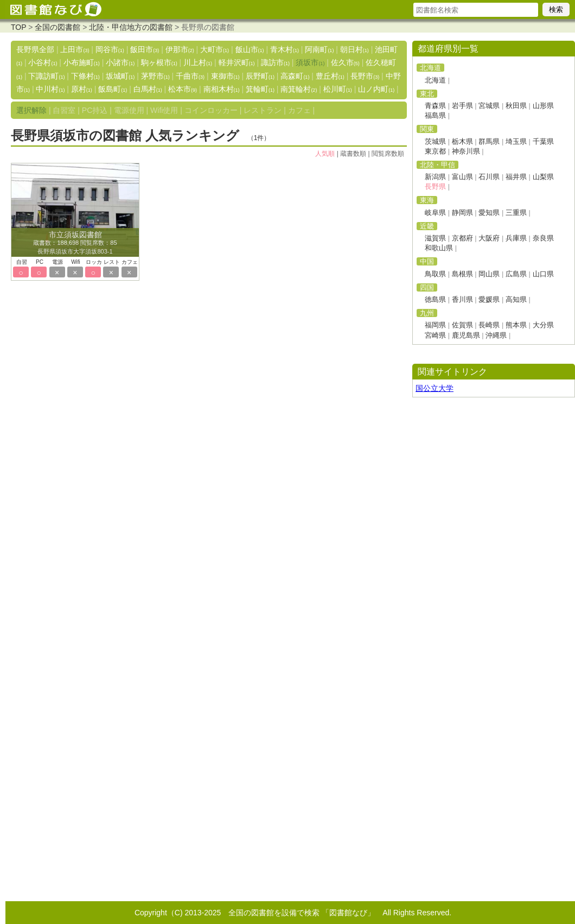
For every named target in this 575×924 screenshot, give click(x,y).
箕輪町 (260, 89)
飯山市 (250, 49)
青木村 (285, 49)
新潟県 (435, 177)
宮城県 (489, 106)
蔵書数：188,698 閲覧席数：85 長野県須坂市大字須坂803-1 (75, 243)
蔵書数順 (353, 154)
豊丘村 (330, 76)
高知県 (516, 299)
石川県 (489, 177)
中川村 (50, 89)
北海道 (435, 80)
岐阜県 (435, 213)
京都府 (462, 238)
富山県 (462, 177)
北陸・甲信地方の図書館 (131, 27)
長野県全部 (35, 49)
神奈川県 (466, 151)
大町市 (215, 49)
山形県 (543, 106)
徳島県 (435, 299)
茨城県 (435, 141)
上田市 (75, 49)
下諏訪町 (46, 76)
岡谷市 (110, 49)
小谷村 (43, 62)
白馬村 (148, 89)
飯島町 (113, 89)
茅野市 (155, 76)
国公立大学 (435, 388)
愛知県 (489, 213)
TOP (18, 27)
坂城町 (120, 76)
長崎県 (489, 325)
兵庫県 (516, 238)
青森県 (435, 106)
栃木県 (462, 141)
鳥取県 (435, 274)
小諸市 (120, 62)
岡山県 (489, 274)
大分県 (543, 325)
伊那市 (180, 49)
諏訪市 (275, 62)
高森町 (295, 76)
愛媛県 (489, 299)
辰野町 (260, 76)
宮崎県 (435, 335)
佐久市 (345, 62)
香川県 (462, 299)
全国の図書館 (58, 27)
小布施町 (82, 62)
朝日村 (354, 49)
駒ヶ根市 (159, 62)
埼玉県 (516, 141)
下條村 (85, 76)
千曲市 (190, 76)
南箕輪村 (299, 89)
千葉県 (543, 141)
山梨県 (543, 177)
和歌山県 (439, 248)
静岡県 (462, 213)
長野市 (365, 76)
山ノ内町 (376, 89)
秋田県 (516, 106)
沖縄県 (496, 335)
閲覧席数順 (388, 154)
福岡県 (435, 325)
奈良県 (543, 238)
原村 (82, 89)
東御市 (225, 76)
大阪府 (489, 238)
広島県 (516, 274)
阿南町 (319, 49)
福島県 (435, 115)
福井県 (516, 177)
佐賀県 (462, 325)
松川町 (338, 89)
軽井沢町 (237, 62)
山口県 (543, 274)
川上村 (198, 62)
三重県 (516, 213)
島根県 (462, 274)
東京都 (435, 151)
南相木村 (222, 89)
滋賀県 (435, 238)
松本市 (183, 89)
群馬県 (489, 141)
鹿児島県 (466, 335)
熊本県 (516, 325)
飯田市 (145, 49)
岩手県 (462, 106)
